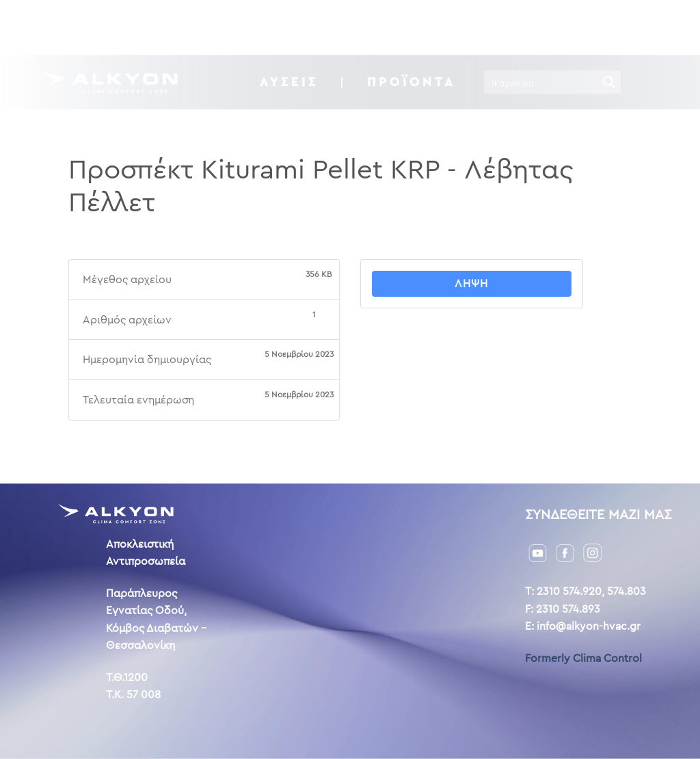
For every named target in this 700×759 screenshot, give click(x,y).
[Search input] (541, 82)
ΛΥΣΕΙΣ (289, 82)
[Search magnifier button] (609, 82)
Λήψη (471, 283)
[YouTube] (538, 552)
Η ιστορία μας (410, 27)
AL (637, 27)
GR (593, 27)
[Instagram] (592, 552)
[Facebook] (565, 552)
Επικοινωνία (502, 27)
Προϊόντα (412, 82)
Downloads (318, 27)
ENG (616, 27)
